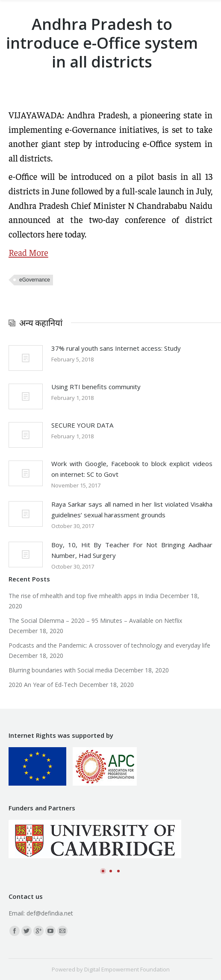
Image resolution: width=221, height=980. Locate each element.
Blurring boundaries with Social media (60, 670)
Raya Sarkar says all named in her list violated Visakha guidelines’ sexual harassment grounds (132, 509)
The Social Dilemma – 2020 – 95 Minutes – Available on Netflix (95, 621)
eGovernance (35, 280)
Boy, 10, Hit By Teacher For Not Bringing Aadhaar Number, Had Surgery (132, 550)
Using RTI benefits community (96, 387)
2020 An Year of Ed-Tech (43, 685)
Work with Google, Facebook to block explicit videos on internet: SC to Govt (132, 469)
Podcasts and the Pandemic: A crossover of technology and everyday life (109, 645)
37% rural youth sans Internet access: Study (116, 348)
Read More (28, 252)
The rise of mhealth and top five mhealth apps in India (83, 596)
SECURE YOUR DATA (82, 425)
